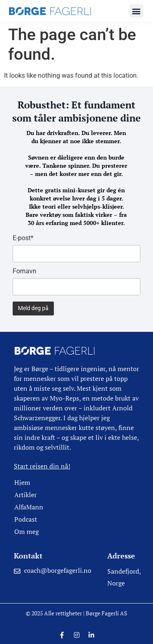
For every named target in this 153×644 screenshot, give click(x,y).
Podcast (26, 519)
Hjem (22, 482)
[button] (136, 11)
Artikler (25, 495)
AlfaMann (29, 507)
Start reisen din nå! (42, 466)
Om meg (27, 531)
